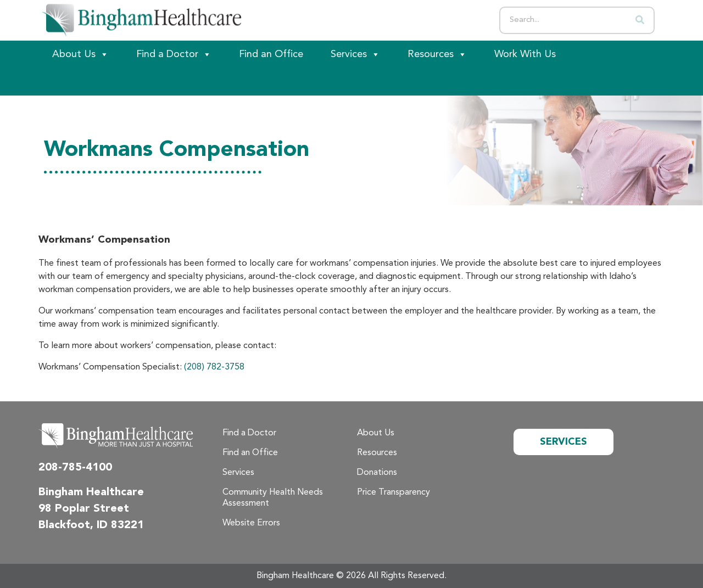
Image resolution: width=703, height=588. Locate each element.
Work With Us (525, 54)
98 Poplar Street (84, 509)
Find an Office (271, 54)
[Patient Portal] (99, 82)
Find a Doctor (174, 54)
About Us (80, 54)
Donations (377, 473)
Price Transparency (394, 492)
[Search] (640, 20)
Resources (437, 54)
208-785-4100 (75, 468)
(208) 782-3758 (214, 367)
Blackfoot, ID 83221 (91, 525)
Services (355, 54)
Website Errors (251, 523)
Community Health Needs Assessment (273, 498)
